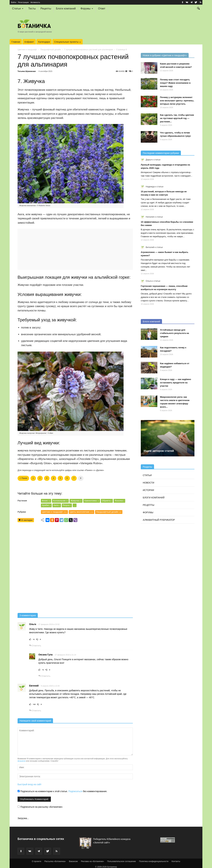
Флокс (46, 501)
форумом (22, 761)
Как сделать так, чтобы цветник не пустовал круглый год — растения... (177, 118)
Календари (44, 42)
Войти (14, 2)
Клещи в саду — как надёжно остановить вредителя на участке (175, 383)
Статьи (18, 9)
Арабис (46, 505)
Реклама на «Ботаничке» (93, 861)
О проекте (37, 861)
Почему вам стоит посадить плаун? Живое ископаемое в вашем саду (175, 83)
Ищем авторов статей (159, 451)
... (75, 505)
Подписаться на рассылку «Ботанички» (40, 807)
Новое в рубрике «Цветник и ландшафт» (165, 55)
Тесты (32, 9)
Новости (148, 483)
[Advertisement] (75, 569)
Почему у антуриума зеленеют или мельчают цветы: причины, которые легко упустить (177, 101)
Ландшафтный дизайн (51, 50)
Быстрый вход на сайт (29, 784)
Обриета (107, 501)
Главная (16, 42)
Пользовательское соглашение (121, 861)
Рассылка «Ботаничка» (55, 861)
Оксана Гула (45, 655)
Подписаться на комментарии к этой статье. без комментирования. (62, 791)
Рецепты (46, 9)
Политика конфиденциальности (154, 861)
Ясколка (119, 501)
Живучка (76, 501)
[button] (198, 9)
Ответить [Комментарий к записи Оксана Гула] (44, 676)
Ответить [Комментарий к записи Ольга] (35, 646)
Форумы (87, 9)
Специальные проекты (67, 42)
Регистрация (23, 2)
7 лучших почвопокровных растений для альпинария (89, 50)
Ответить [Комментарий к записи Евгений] (35, 711)
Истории (148, 490)
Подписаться (75, 791)
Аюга (57, 505)
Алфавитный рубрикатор (159, 520)
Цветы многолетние (81, 512)
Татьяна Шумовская (27, 71)
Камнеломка (92, 501)
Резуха (67, 505)
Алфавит (29, 42)
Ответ (102, 9)
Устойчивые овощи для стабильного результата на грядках (174, 333)
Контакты (176, 861)
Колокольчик (60, 501)
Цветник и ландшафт (27, 50)
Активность (35, 2)
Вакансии (73, 861)
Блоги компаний (66, 9)
